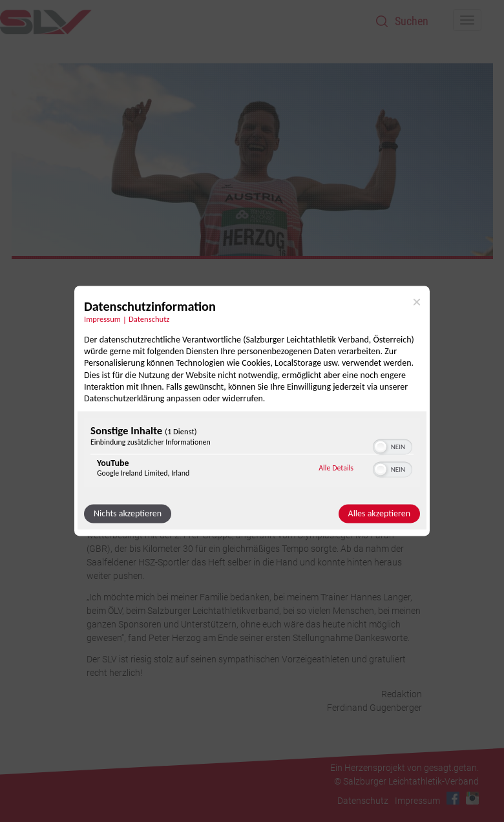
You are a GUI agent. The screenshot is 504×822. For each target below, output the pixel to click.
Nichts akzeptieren (128, 514)
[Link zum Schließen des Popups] (417, 302)
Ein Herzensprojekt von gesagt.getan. (404, 768)
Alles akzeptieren (379, 514)
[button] (381, 447)
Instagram (472, 798)
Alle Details (336, 468)
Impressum (417, 801)
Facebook (453, 798)
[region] (252, 455)
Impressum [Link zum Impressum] (102, 319)
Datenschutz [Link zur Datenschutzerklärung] (149, 319)
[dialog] (252, 411)
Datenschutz (363, 801)
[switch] (393, 446)
